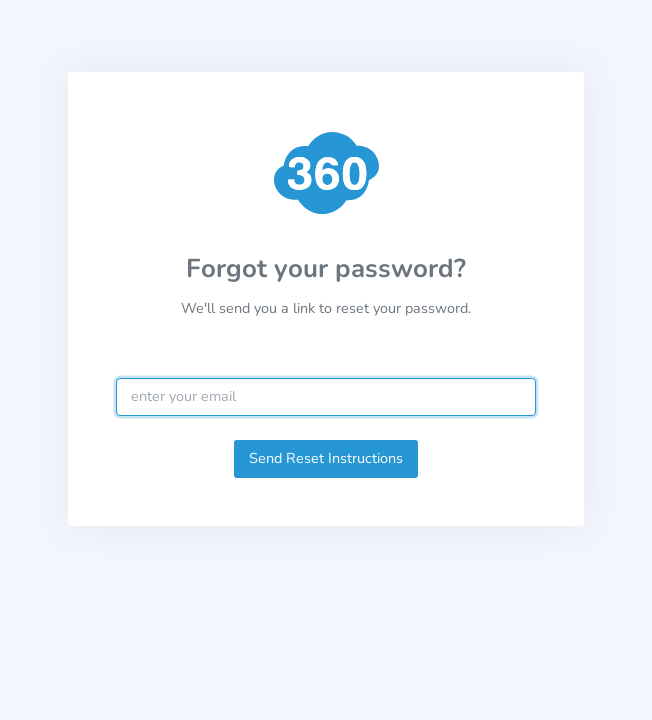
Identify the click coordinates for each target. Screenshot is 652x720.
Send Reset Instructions (326, 458)
